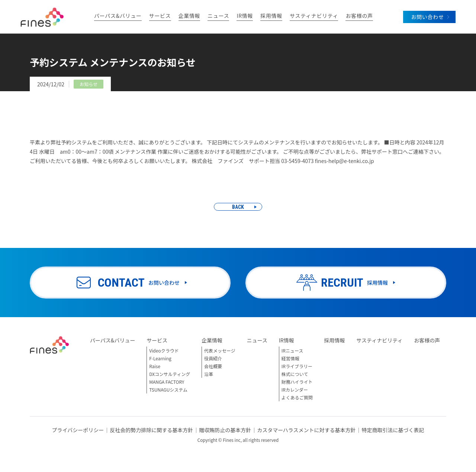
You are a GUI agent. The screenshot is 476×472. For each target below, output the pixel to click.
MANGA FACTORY (167, 382)
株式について (295, 374)
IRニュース (292, 350)
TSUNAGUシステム (168, 390)
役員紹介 (213, 358)
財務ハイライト (297, 382)
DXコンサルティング (170, 374)
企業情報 (189, 16)
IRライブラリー (297, 366)
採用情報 (271, 16)
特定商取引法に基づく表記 (393, 430)
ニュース (218, 16)
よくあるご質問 (297, 397)
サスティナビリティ (314, 16)
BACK (238, 207)
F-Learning (160, 358)
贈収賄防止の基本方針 (225, 430)
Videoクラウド (164, 350)
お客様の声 (359, 16)
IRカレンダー (295, 390)
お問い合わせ (427, 17)
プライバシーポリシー (78, 430)
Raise (155, 366)
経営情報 (290, 358)
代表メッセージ (220, 350)
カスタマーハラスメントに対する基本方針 (306, 430)
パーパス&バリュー (118, 16)
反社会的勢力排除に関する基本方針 (151, 430)
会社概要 (213, 366)
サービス (160, 16)
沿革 (209, 374)
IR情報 (245, 16)
